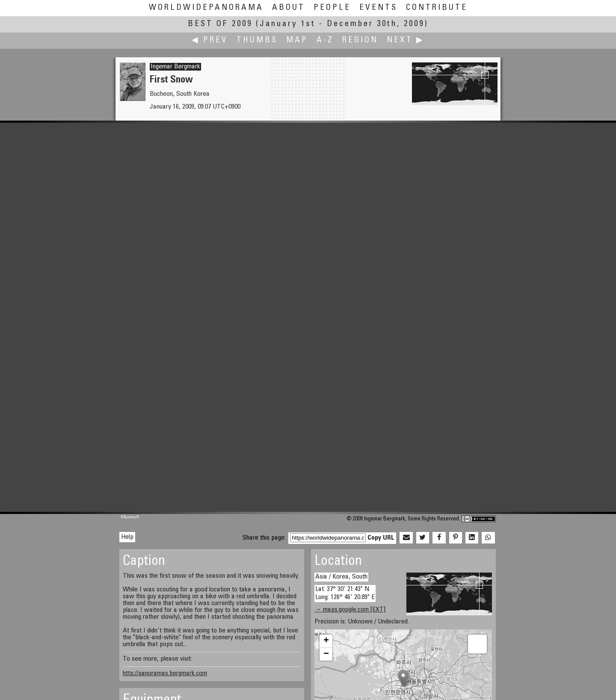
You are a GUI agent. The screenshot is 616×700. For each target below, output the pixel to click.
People (332, 8)
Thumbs (257, 40)
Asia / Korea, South (341, 577)
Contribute (437, 8)
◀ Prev (210, 40)
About (289, 8)
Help (127, 537)
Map (297, 40)
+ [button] (326, 641)
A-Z (325, 40)
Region (360, 40)
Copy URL (381, 538)
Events (378, 8)
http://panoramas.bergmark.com (165, 673)
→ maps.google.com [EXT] (350, 610)
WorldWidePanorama (206, 8)
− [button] (326, 654)
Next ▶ (406, 40)
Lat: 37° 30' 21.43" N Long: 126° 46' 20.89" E (345, 593)
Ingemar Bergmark (175, 67)
